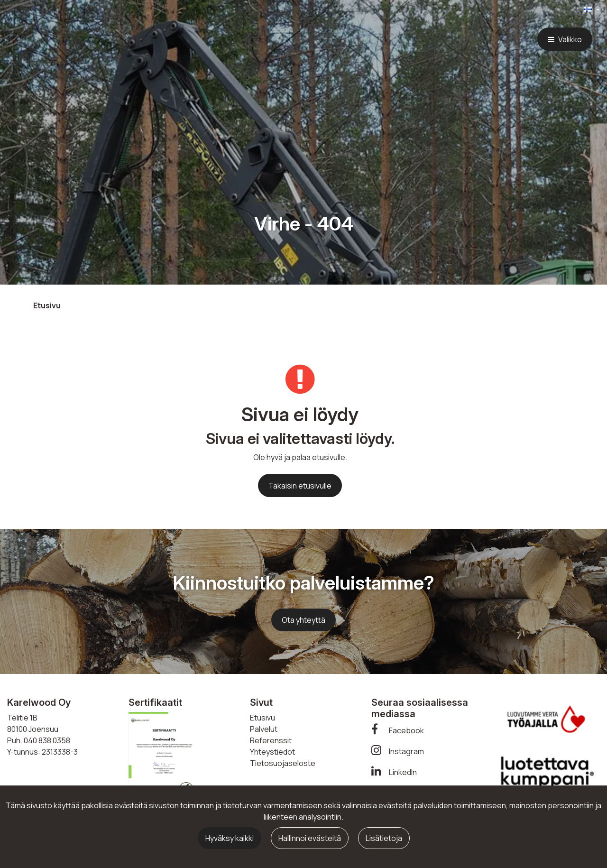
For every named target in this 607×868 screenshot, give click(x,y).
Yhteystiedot (272, 752)
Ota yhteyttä (303, 620)
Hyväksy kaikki (230, 838)
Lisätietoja (384, 838)
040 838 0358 (47, 740)
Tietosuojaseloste (283, 763)
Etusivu (262, 718)
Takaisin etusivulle (300, 486)
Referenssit (271, 740)
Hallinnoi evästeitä (310, 838)
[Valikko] (565, 39)
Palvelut (264, 729)
